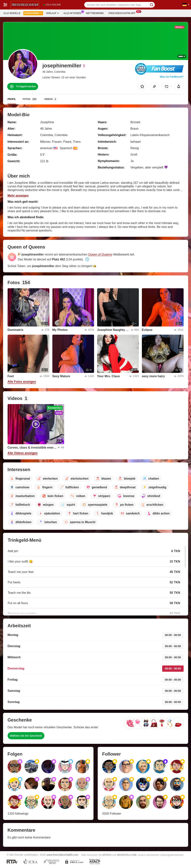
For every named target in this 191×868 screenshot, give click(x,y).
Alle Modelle (12, 13)
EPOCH (107, 855)
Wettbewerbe (95, 13)
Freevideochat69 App (123, 13)
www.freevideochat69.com (63, 855)
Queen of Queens (100, 254)
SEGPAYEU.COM (127, 855)
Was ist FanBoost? (172, 77)
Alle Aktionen (73, 13)
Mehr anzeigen (18, 196)
